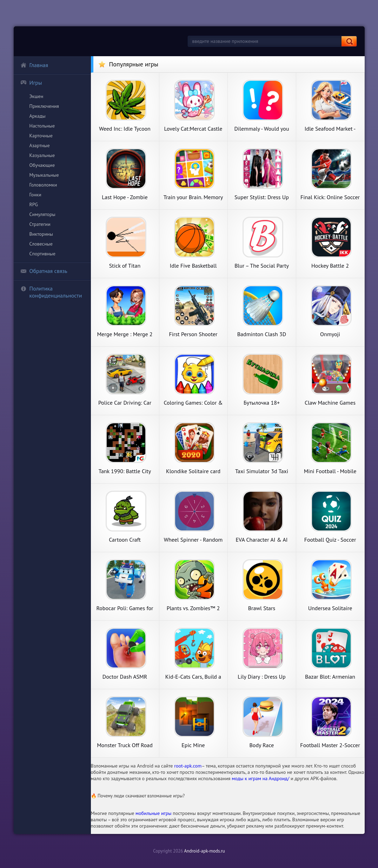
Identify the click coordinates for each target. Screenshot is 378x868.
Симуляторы (42, 214)
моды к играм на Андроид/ (260, 778)
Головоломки (43, 185)
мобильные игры (154, 813)
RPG (34, 204)
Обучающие (42, 165)
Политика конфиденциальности (51, 292)
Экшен (37, 96)
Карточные (41, 136)
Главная (34, 65)
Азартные (40, 145)
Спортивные (42, 254)
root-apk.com (188, 766)
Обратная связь (44, 271)
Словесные (41, 244)
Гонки (35, 195)
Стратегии (40, 224)
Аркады (38, 116)
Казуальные (42, 155)
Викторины (41, 234)
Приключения (44, 106)
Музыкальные (44, 175)
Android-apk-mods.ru (204, 851)
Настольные (42, 126)
